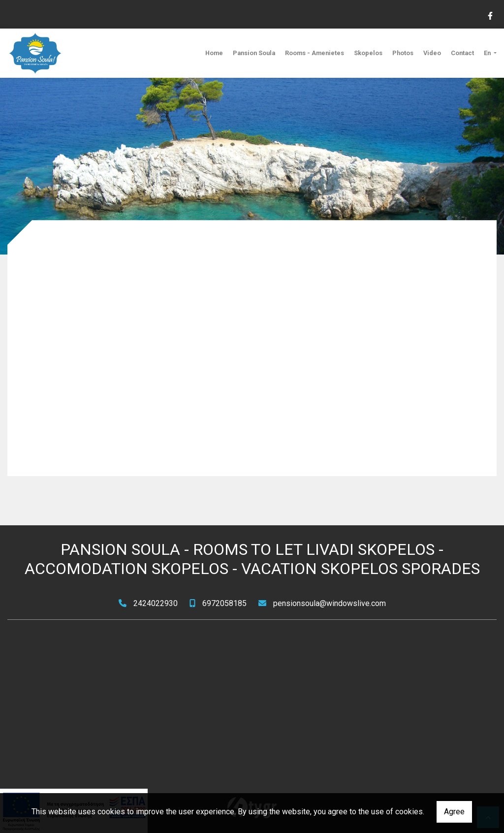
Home (214, 53)
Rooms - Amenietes (315, 53)
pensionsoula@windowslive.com (330, 603)
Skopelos (368, 53)
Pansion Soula (254, 53)
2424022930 (156, 603)
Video (432, 53)
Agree (454, 812)
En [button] (488, 53)
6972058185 (224, 603)
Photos (403, 53)
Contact (462, 53)
